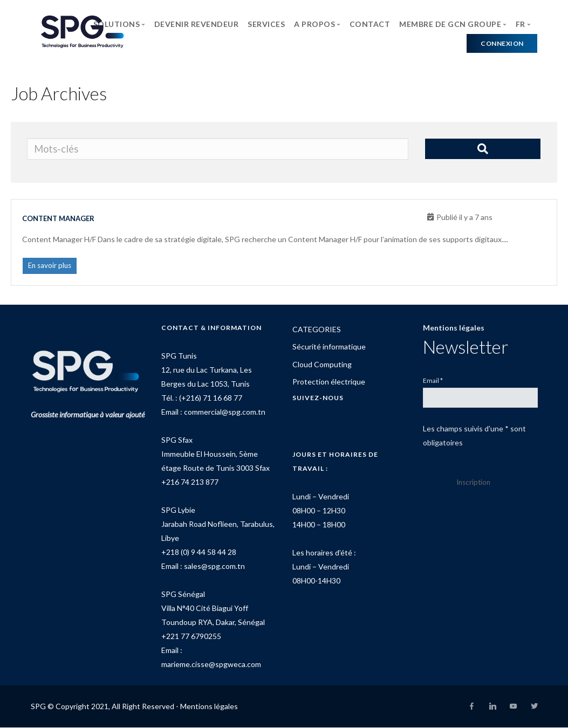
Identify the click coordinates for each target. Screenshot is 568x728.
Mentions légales (454, 328)
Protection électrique (329, 383)
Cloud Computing (322, 365)
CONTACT (370, 24)
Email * (433, 381)
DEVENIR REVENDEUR (197, 24)
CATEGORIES (317, 330)
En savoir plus (51, 266)
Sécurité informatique (329, 348)
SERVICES (266, 24)
